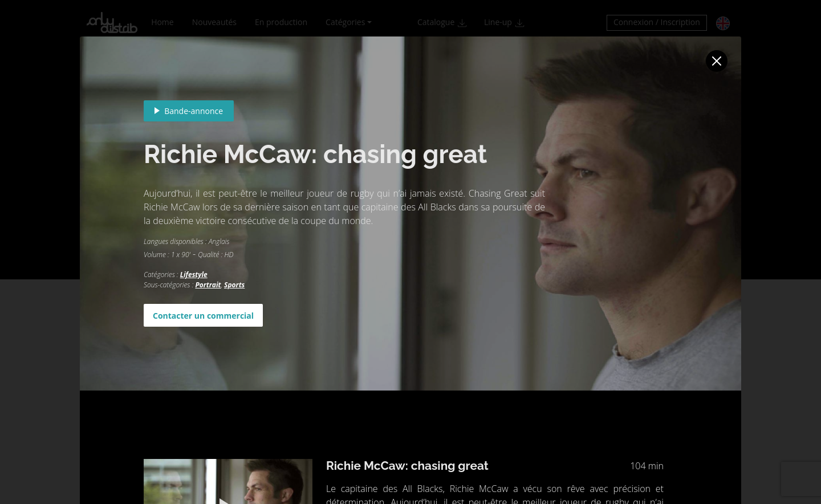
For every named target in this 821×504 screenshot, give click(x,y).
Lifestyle (194, 275)
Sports (234, 285)
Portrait (208, 285)
